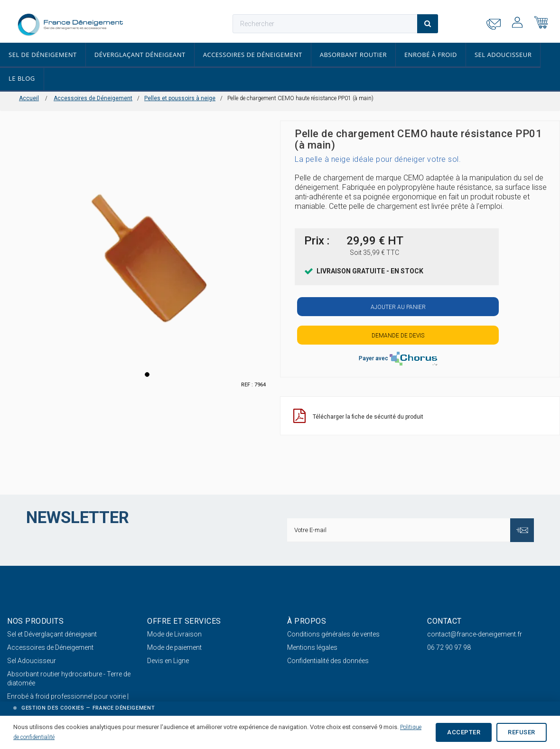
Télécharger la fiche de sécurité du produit (358, 416)
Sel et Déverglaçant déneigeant (52, 634)
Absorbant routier (353, 55)
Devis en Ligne (168, 661)
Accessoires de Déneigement (253, 55)
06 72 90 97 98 (449, 647)
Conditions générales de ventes (333, 634)
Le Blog (22, 78)
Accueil (29, 98)
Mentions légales (312, 647)
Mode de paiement (174, 647)
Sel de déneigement (43, 55)
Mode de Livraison (174, 634)
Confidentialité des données (328, 661)
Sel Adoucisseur (503, 55)
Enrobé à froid (431, 55)
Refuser (522, 732)
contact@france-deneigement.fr (475, 634)
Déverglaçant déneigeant (140, 55)
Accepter (464, 732)
